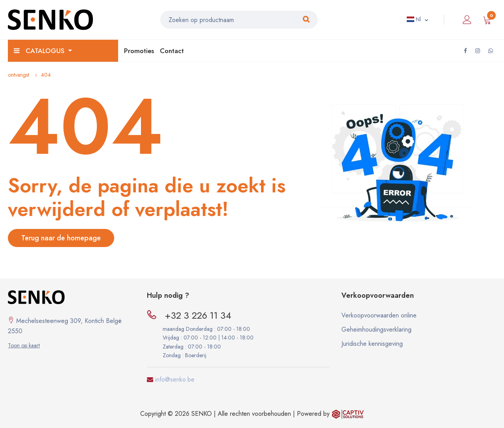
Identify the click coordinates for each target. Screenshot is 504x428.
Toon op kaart (24, 345)
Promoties (139, 51)
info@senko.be (175, 379)
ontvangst (19, 75)
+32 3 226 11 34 (198, 315)
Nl (414, 19)
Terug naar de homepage (61, 238)
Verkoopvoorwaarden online (379, 315)
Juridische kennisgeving (372, 344)
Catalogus (40, 51)
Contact (172, 51)
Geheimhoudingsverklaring (376, 329)
